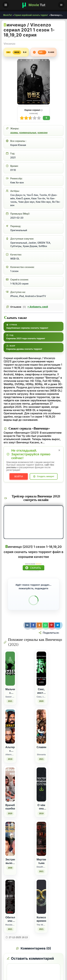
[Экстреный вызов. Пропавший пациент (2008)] (10, 848)
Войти (19, 476)
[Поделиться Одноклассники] (40, 625)
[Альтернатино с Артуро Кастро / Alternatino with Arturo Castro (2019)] (10, 735)
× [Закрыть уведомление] (59, 450)
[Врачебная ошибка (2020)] (10, 792)
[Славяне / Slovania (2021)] (41, 735)
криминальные (28, 133)
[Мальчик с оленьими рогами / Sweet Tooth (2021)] (10, 677)
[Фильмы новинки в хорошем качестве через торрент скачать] (33, 5)
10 (22, 118)
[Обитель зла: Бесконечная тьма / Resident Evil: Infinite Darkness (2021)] (10, 906)
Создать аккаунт (46, 476)
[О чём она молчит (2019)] (41, 792)
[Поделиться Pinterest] (52, 625)
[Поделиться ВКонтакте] (28, 625)
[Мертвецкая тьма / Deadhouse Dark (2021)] (41, 848)
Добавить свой (38, 307)
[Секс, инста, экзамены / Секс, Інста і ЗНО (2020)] (41, 677)
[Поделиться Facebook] (34, 625)
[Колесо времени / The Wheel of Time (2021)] (41, 906)
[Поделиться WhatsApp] (46, 625)
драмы (14, 133)
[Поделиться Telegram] (58, 625)
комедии (43, 133)
